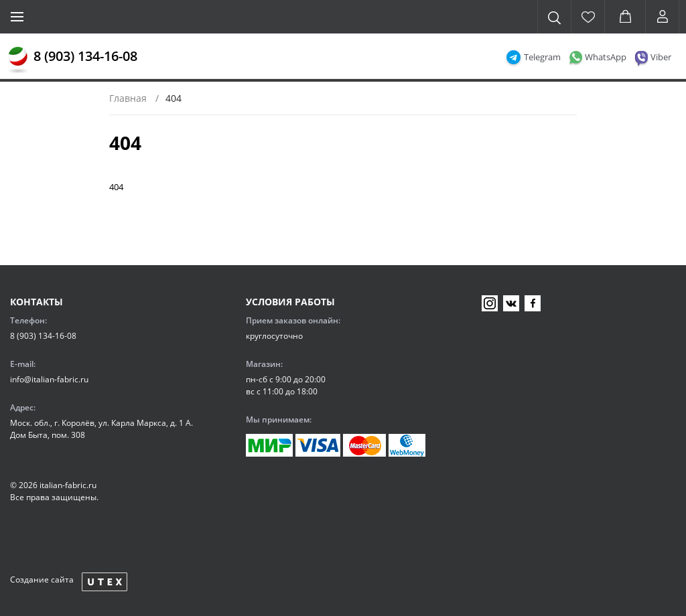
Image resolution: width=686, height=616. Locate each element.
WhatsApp (606, 57)
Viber (661, 57)
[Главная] (18, 60)
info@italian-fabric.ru (49, 379)
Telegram (542, 57)
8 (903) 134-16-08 (85, 56)
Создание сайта (42, 580)
